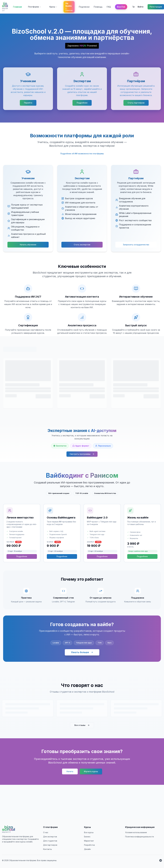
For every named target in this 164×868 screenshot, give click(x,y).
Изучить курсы (91, 771)
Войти (141, 7)
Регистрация (156, 7)
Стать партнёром (136, 103)
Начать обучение (28, 245)
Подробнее (82, 103)
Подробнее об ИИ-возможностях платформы (82, 154)
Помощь (98, 7)
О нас (46, 832)
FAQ (109, 7)
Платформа (35, 7)
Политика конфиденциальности (139, 837)
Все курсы (89, 832)
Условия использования (136, 832)
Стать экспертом (82, 245)
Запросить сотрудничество (136, 245)
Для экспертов (50, 837)
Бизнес (87, 837)
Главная (17, 7)
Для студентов (50, 841)
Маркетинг (89, 841)
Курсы (53, 7)
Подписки (84, 7)
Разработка (89, 845)
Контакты (47, 849)
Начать (70, 771)
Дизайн (87, 849)
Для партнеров (50, 845)
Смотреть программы (82, 454)
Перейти (28, 103)
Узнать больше (82, 652)
